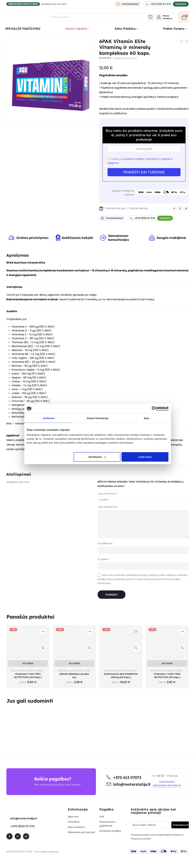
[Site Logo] (28, 17)
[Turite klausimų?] (128, 4)
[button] (181, 4)
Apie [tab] (146, 418)
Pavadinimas (106, 543)
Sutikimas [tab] (49, 418)
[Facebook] (174, 208)
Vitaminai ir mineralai (36, 671)
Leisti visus (145, 457)
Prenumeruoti (181, 825)
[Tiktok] (186, 208)
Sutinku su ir (140, 161)
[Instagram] (180, 208)
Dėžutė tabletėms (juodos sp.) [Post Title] (74, 676)
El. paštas (104, 559)
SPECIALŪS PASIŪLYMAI (23, 29)
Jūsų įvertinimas (108, 494)
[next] (187, 41)
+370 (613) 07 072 (22, 826)
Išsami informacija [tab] (97, 418)
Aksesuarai (63, 671)
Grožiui (107, 671)
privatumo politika (134, 159)
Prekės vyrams (173, 29)
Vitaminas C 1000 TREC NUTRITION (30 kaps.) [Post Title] (167, 676)
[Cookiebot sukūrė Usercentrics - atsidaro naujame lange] (154, 409)
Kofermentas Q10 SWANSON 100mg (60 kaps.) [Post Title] (121, 676)
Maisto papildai (76, 29)
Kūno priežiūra (125, 29)
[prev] (182, 41)
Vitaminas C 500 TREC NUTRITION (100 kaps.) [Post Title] (28, 676)
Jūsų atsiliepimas (108, 507)
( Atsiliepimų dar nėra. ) (125, 58)
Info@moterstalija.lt (23, 818)
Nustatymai (97, 457)
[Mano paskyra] (166, 17)
